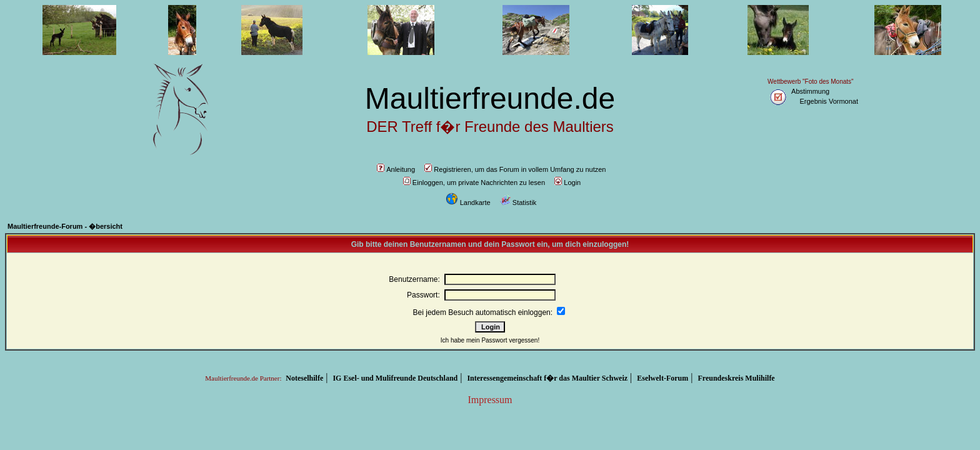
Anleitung (396, 169)
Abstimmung (810, 91)
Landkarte (468, 202)
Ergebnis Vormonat (829, 101)
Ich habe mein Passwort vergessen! (490, 340)
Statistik (518, 202)
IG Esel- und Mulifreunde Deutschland (395, 378)
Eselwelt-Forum (662, 378)
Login (567, 182)
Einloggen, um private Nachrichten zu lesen (474, 182)
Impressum (490, 400)
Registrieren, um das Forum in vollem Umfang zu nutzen (515, 169)
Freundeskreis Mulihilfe (736, 378)
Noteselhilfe (304, 378)
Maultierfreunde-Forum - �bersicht (65, 226)
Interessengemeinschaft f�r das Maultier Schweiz (547, 378)
